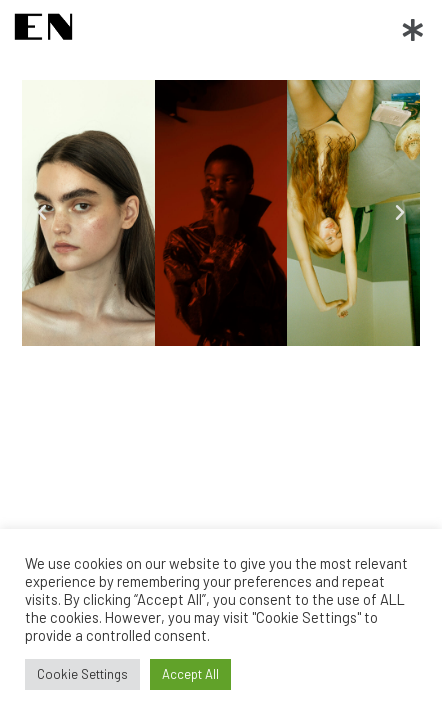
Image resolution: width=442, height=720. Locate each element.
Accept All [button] (190, 674)
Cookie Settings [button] (82, 674)
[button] (413, 29)
